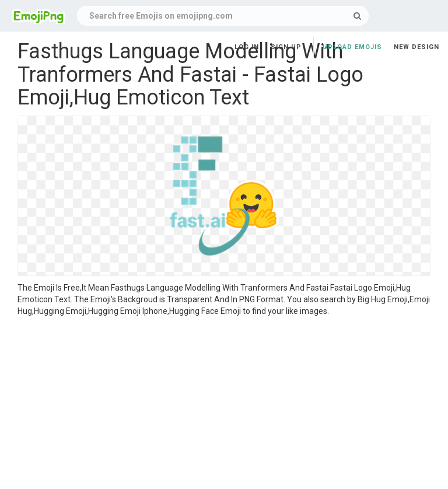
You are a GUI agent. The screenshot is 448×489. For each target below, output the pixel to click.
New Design (416, 47)
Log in (247, 47)
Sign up (286, 47)
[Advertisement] (224, 404)
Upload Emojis (352, 47)
